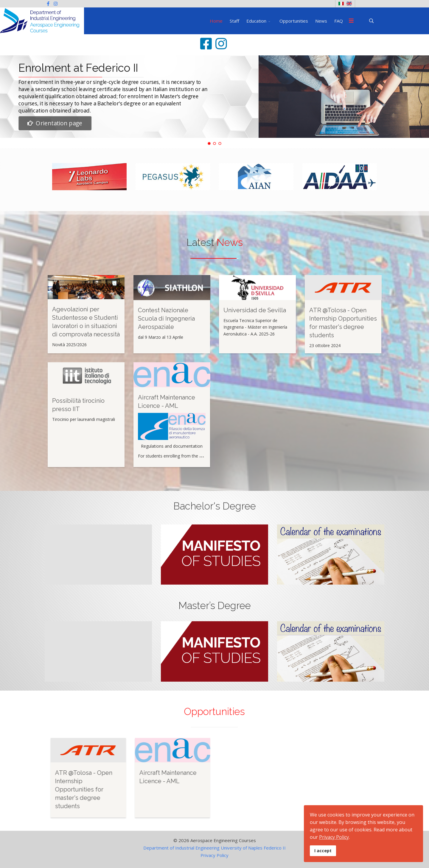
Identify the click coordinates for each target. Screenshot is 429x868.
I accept (323, 851)
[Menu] (351, 21)
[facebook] (48, 4)
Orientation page (55, 123)
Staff (234, 21)
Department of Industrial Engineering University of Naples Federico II (214, 848)
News (321, 21)
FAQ (339, 21)
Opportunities (294, 21)
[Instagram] (56, 4)
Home (216, 21)
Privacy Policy (214, 855)
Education (256, 21)
